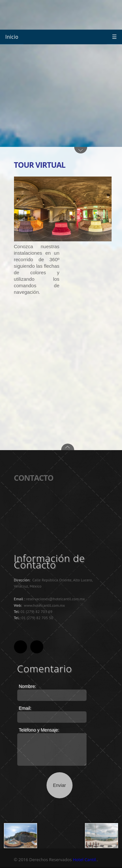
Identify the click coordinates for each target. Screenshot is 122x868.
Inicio (12, 37)
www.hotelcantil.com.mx (45, 605)
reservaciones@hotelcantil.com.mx (55, 599)
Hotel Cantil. (85, 860)
